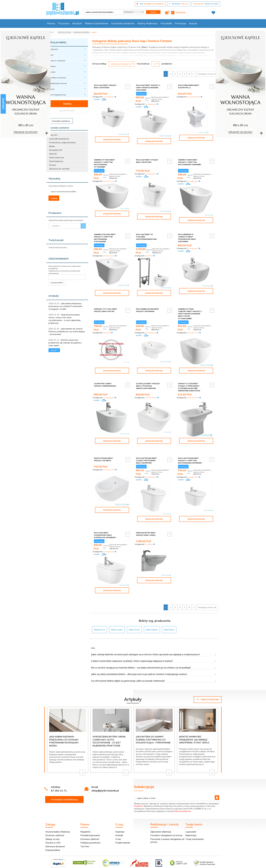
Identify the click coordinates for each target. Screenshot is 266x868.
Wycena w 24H (53, 824)
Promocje (181, 23)
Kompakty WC (56, 150)
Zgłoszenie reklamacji (161, 813)
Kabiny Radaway (148, 23)
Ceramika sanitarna (123, 23)
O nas (118, 820)
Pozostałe (166, 23)
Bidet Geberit (152, 611)
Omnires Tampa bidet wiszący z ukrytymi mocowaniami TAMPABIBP (190, 156)
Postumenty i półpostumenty (62, 143)
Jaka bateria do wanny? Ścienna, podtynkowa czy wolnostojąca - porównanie (67, 331)
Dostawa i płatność (55, 816)
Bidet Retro (169, 611)
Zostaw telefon (57, 283)
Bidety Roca (100, 611)
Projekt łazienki (123, 824)
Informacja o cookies (178, 856)
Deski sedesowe (57, 157)
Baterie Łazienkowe (97, 23)
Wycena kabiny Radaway (58, 813)
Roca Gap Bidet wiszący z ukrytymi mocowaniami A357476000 (148, 88)
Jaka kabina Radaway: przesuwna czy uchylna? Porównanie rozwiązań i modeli (65, 306)
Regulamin (138, 787)
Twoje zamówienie (195, 820)
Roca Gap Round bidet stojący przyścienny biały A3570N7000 (147, 446)
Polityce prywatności (182, 792)
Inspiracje (120, 813)
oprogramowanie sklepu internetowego (204, 856)
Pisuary (53, 165)
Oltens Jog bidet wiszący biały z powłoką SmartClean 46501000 (148, 376)
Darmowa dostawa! (55, 827)
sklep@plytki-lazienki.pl (105, 771)
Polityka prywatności (90, 824)
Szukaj (60, 104)
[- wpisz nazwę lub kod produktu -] (102, 12)
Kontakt (119, 816)
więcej (54, 350)
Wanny (51, 23)
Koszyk (193, 23)
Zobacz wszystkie (208, 680)
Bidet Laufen (117, 611)
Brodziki (77, 23)
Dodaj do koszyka (112, 140)
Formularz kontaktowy (64, 780)
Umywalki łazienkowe (59, 139)
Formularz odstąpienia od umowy (166, 816)
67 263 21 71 (59, 771)
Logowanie (191, 813)
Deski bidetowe (56, 161)
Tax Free (85, 827)
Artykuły (54, 296)
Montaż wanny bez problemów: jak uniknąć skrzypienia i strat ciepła (65, 343)
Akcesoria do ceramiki (59, 169)
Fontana (171, 55)
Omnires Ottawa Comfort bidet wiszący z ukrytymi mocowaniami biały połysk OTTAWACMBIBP (190, 304)
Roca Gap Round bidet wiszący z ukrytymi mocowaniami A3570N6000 (190, 446)
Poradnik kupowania (90, 816)
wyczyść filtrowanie (67, 111)
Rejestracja (191, 816)
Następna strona (207, 74)
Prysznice (64, 23)
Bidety (52, 146)
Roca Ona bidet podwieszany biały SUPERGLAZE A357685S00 (105, 520)
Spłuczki (53, 154)
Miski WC (53, 135)
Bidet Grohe (134, 611)
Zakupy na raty (52, 820)
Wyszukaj (54, 178)
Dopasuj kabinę (53, 831)
